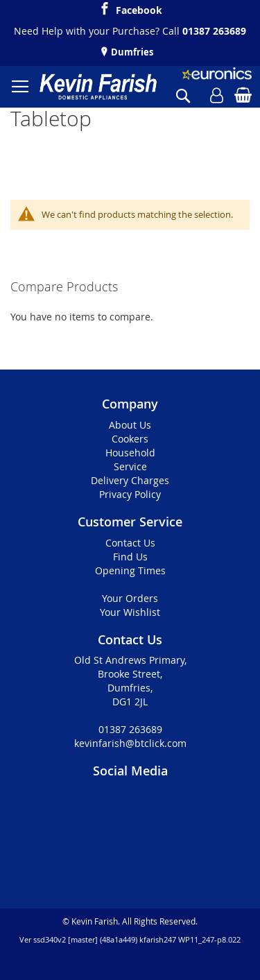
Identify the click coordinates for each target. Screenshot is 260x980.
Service (130, 466)
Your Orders (130, 598)
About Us (130, 425)
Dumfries (131, 52)
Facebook (139, 8)
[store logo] (98, 87)
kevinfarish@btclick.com (130, 743)
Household (130, 453)
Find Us (130, 557)
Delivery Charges (130, 480)
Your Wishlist (130, 612)
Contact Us (130, 543)
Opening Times (130, 570)
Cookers (130, 439)
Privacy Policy (130, 494)
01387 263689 (214, 31)
